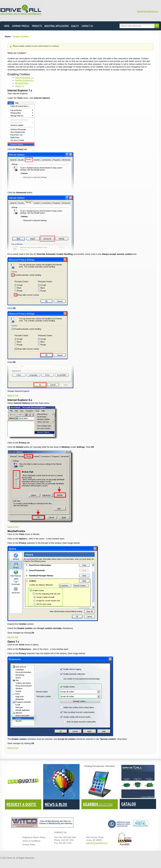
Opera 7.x (20, 86)
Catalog (129, 804)
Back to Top (13, 395)
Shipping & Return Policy (34, 837)
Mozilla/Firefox (22, 83)
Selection (98, 804)
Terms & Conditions (31, 841)
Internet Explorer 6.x (24, 80)
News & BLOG (56, 804)
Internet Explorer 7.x (24, 78)
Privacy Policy (29, 845)
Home (8, 37)
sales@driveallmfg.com (97, 843)
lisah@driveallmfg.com (148, 11)
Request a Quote (21, 804)
